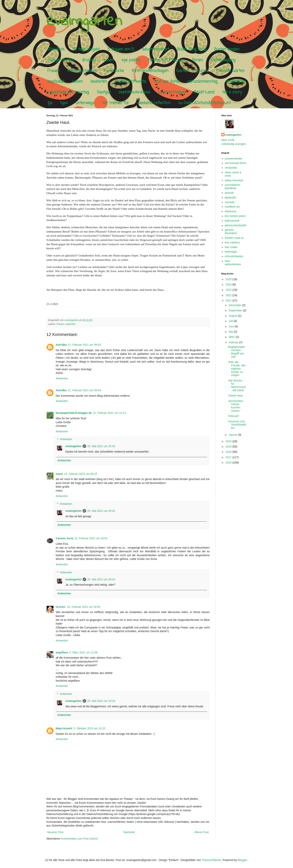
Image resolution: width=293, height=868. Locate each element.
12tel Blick (56, 49)
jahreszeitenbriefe (236, 225)
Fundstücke (114, 71)
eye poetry (131, 60)
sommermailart (172, 92)
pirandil (229, 193)
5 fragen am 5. (121, 49)
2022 (229, 295)
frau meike (231, 247)
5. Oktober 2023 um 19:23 (90, 728)
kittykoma (230, 211)
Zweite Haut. (236, 396)
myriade (230, 202)
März (232, 337)
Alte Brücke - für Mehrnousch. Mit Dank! (237, 385)
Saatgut (104, 92)
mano (59, 474)
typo (64, 103)
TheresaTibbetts (211, 860)
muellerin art (232, 207)
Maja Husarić (64, 728)
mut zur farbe (167, 82)
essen (109, 60)
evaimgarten (84, 22)
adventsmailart (156, 49)
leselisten (99, 82)
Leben (77, 82)
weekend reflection (154, 103)
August (233, 316)
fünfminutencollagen (150, 71)
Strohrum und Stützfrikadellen (237, 425)
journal (203, 71)
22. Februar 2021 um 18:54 (91, 538)
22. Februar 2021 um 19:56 (84, 607)
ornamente (235, 82)
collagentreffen (61, 60)
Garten (182, 71)
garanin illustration (231, 231)
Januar (233, 435)
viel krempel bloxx (236, 163)
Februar (234, 342)
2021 (229, 300)
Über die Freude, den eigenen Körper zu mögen (237, 369)
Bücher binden (227, 49)
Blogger (242, 860)
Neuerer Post (55, 832)
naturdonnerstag (202, 82)
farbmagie (231, 252)
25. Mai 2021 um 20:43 (101, 701)
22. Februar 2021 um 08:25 (81, 474)
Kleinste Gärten (231, 71)
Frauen (53, 71)
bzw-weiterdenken (233, 263)
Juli (231, 321)
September (236, 310)
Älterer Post (202, 832)
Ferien (198, 60)
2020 (229, 441)
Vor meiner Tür (116, 103)
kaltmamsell (232, 221)
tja (50, 103)
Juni (232, 326)
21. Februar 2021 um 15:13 (109, 413)
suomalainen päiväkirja (232, 186)
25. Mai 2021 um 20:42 (101, 446)
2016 (229, 463)
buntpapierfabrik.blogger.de (74, 413)
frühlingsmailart (82, 71)
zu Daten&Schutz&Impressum (205, 103)
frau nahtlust (232, 242)
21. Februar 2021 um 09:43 (84, 345)
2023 (229, 290)
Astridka (61, 345)
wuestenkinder (234, 159)
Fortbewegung (223, 60)
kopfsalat (56, 82)
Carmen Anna (65, 538)
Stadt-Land (204, 92)
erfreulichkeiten (234, 256)
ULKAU (61, 607)
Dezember (235, 305)
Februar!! (234, 416)
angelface (62, 652)
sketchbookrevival (134, 92)
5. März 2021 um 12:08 (83, 652)
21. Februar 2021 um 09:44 (84, 390)
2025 (229, 279)
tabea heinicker (234, 180)
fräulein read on (234, 238)
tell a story (232, 92)
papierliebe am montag (68, 92)
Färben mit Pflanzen (166, 60)
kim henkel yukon (235, 216)
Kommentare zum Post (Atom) (79, 839)
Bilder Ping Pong (192, 49)
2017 (229, 457)
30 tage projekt (86, 49)
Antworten (62, 378)
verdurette (231, 168)
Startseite (129, 832)
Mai (231, 332)
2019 (229, 447)
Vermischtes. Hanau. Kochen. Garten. (236, 406)
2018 (229, 452)
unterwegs (85, 103)
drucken (89, 60)
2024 (229, 285)
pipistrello (230, 197)
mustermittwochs (131, 82)
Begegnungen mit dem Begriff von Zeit (237, 352)
